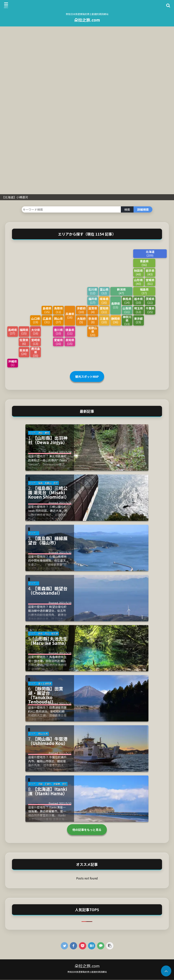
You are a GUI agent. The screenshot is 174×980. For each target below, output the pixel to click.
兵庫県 (70, 316)
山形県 (139, 282)
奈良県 (93, 320)
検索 (127, 209)
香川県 (58, 331)
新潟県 (121, 291)
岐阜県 (104, 300)
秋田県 (139, 272)
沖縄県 (13, 363)
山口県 (35, 320)
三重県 (104, 320)
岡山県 (58, 320)
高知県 (70, 342)
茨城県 (150, 300)
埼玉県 (139, 310)
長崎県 (13, 331)
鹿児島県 (35, 352)
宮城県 (150, 282)
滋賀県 (93, 310)
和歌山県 (93, 332)
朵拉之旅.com (87, 20)
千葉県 (150, 310)
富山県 (104, 291)
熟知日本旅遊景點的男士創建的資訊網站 (87, 972)
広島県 (47, 320)
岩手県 (150, 272)
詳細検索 (143, 209)
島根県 (47, 310)
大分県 (35, 331)
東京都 (139, 320)
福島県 (144, 291)
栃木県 (139, 300)
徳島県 (70, 331)
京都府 (81, 310)
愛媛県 (58, 342)
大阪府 (81, 320)
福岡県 (24, 331)
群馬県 (127, 300)
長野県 (116, 305)
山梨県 (127, 310)
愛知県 (104, 310)
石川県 (93, 291)
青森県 (144, 263)
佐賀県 (24, 342)
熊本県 (24, 352)
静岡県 (116, 320)
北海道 (150, 253)
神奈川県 (127, 321)
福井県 (93, 300)
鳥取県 (58, 310)
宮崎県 (35, 342)
